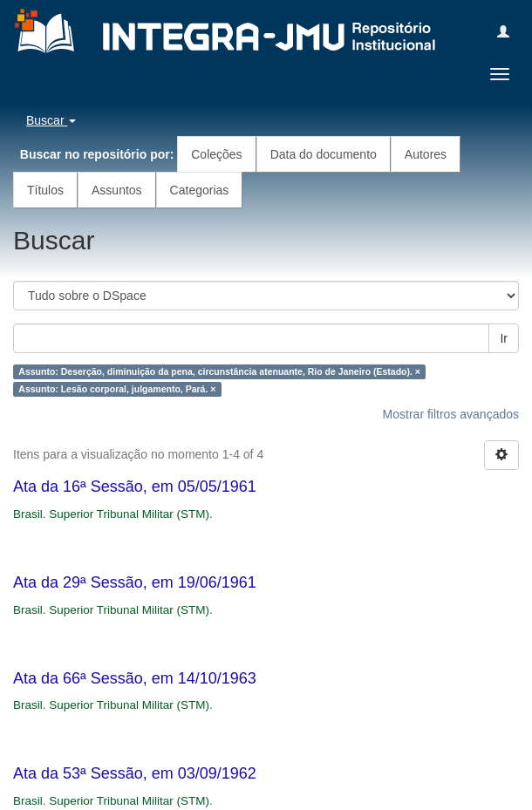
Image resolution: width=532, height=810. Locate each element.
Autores (426, 154)
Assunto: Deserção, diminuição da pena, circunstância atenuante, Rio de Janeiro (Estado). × (219, 371)
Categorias (200, 190)
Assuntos (117, 190)
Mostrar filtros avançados (451, 414)
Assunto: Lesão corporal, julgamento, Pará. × (117, 389)
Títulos (45, 190)
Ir (504, 338)
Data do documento (324, 154)
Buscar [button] (51, 120)
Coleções (216, 154)
